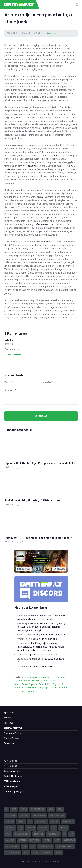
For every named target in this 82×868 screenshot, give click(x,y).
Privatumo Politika (13, 733)
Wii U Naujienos (12, 781)
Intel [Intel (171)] (8, 834)
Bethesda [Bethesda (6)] (10, 815)
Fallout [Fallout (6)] (55, 822)
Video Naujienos (12, 786)
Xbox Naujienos (12, 771)
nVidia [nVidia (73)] (47, 840)
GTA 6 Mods (57, 677)
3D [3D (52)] (6, 809)
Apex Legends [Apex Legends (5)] (38, 809)
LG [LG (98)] (64, 834)
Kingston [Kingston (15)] (39, 834)
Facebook (9, 743)
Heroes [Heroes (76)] (64, 828)
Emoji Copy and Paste (33, 684)
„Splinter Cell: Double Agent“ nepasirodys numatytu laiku (40, 463)
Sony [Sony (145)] (26, 853)
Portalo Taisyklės (12, 738)
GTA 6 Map (30, 677)
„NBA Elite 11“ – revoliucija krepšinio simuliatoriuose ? (38, 538)
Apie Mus (9, 712)
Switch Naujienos (13, 776)
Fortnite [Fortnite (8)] (10, 828)
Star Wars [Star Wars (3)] (46, 853)
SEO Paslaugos (22, 681)
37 (21, 542)
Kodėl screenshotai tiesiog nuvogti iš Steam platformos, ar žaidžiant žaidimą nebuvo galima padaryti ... (42, 627)
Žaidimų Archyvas (13, 728)
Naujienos (52, 33)
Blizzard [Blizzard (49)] (24, 815)
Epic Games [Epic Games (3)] (41, 822)
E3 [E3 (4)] (30, 822)
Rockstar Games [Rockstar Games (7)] (65, 846)
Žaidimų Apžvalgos (14, 792)
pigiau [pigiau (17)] (15, 846)
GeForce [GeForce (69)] (43, 828)
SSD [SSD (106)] (35, 853)
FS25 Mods (43, 677)
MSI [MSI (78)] (72, 834)
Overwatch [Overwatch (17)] (69, 840)
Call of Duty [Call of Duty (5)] (39, 815)
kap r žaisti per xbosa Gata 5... (43, 654)
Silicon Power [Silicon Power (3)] (12, 853)
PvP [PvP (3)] (33, 846)
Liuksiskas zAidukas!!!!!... (42, 667)
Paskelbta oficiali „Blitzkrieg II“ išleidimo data (32, 500)
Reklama (8, 718)
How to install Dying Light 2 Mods (40, 688)
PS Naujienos (10, 766)
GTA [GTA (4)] (54, 828)
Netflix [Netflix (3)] (22, 840)
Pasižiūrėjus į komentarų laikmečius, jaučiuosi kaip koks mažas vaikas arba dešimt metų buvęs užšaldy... (41, 647)
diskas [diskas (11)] (21, 822)
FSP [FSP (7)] (21, 828)
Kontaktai (9, 723)
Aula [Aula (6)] (60, 809)
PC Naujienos (10, 761)
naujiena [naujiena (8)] (10, 840)
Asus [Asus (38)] (51, 809)
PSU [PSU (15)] (25, 846)
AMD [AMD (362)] (14, 809)
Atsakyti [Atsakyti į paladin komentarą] (9, 355)
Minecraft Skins (40, 681)
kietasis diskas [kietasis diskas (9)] (22, 834)
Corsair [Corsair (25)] (9, 822)
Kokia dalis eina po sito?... (46, 639)
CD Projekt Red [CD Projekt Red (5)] (57, 815)
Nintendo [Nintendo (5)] (35, 840)
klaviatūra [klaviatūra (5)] (53, 834)
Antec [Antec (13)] (24, 809)
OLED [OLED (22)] (57, 840)
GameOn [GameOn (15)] (31, 828)
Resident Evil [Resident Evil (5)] (46, 846)
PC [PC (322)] (7, 846)
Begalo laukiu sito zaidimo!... (51, 635)
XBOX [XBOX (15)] (58, 853)
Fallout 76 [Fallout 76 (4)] (68, 822)
